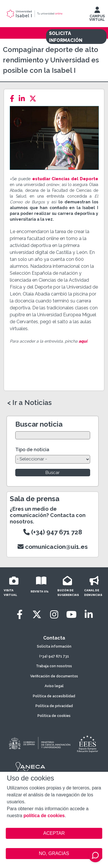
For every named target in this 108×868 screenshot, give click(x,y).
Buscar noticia (39, 424)
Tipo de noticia (32, 450)
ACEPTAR (54, 833)
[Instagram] (54, 615)
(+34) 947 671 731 (54, 656)
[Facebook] (14, 99)
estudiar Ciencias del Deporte (65, 179)
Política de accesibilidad (54, 696)
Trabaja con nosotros (54, 666)
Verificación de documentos (54, 676)
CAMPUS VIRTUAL (97, 15)
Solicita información (54, 646)
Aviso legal (54, 686)
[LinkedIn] (23, 99)
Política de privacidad (54, 706)
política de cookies (44, 816)
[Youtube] (71, 615)
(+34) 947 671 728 (53, 532)
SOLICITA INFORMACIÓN (66, 37)
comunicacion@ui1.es (53, 547)
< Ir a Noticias (29, 403)
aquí (83, 341)
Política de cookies (54, 716)
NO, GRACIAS (54, 853)
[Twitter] (35, 99)
